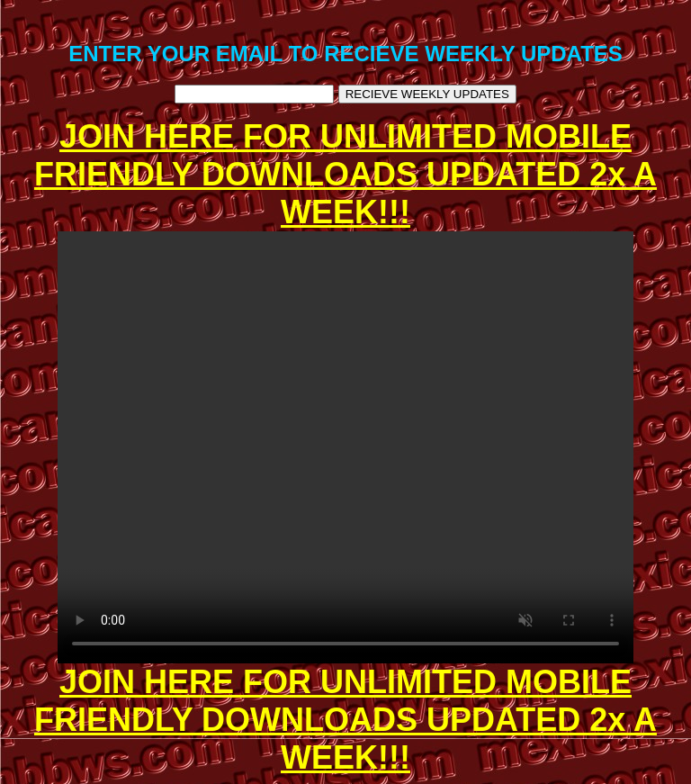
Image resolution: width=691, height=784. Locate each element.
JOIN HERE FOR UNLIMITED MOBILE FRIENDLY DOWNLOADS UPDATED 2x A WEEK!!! (345, 174)
